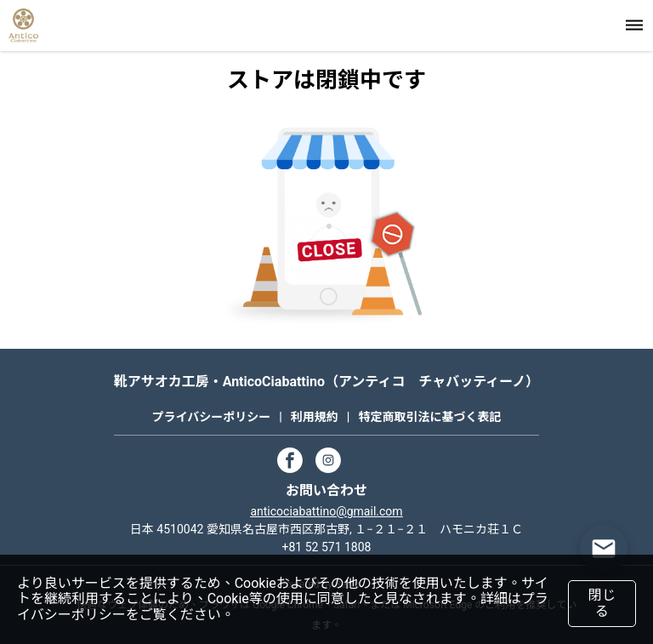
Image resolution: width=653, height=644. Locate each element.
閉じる (602, 603)
